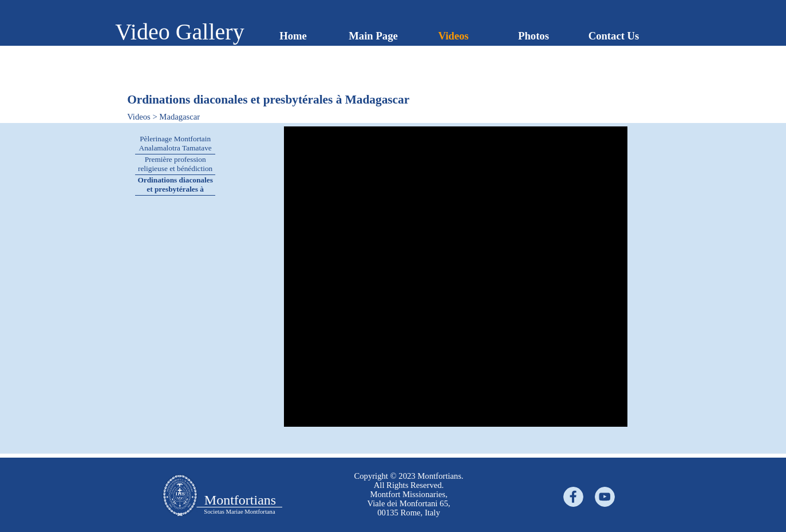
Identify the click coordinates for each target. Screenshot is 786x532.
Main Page (373, 36)
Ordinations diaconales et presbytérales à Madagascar (175, 189)
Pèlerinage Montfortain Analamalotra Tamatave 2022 (175, 148)
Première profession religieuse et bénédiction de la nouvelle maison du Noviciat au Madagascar (175, 173)
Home (293, 36)
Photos (534, 36)
